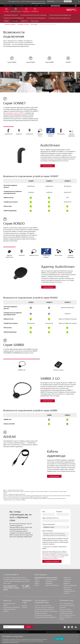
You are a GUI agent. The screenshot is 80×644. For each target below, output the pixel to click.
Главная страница (10, 24)
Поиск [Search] (29, 627)
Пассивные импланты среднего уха (59, 18)
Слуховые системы (23, 24)
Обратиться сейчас (45, 6)
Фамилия (59, 512)
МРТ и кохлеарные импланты (67, 615)
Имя (44, 512)
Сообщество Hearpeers (9, 609)
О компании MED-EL (19, 6)
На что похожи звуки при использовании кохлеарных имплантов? (67, 605)
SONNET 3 (37, 581)
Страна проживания (49, 524)
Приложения (35, 21)
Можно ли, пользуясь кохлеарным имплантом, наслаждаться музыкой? (66, 611)
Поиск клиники (29, 6)
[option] (40, 155)
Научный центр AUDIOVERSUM (12, 607)
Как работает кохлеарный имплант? (44, 609)
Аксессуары (15, 21)
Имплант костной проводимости (14, 18)
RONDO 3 (37, 580)
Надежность (25, 21)
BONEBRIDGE (49, 583)
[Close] (77, 640)
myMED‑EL (36, 6)
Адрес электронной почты (50, 518)
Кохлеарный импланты (11, 15)
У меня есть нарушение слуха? (43, 606)
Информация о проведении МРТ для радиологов (69, 591)
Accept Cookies (60, 640)
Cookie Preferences (72, 634)
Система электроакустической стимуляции (34, 15)
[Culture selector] (55, 1)
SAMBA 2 (6, 21)
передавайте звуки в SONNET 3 (15, 113)
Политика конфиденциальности (62, 632)
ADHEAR (37, 585)
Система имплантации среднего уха (60, 15)
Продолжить (68, 1)
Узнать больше (48, 166)
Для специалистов (55, 6)
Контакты (25, 607)
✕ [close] (79, 1)
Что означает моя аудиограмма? (43, 615)
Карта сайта (50, 632)
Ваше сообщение (48, 531)
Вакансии (25, 606)
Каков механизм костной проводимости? (46, 617)
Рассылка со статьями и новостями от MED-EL (55, 548)
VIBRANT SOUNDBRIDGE (52, 585)
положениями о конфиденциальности (51, 555)
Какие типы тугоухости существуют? (44, 607)
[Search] (76, 6)
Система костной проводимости (36, 18)
